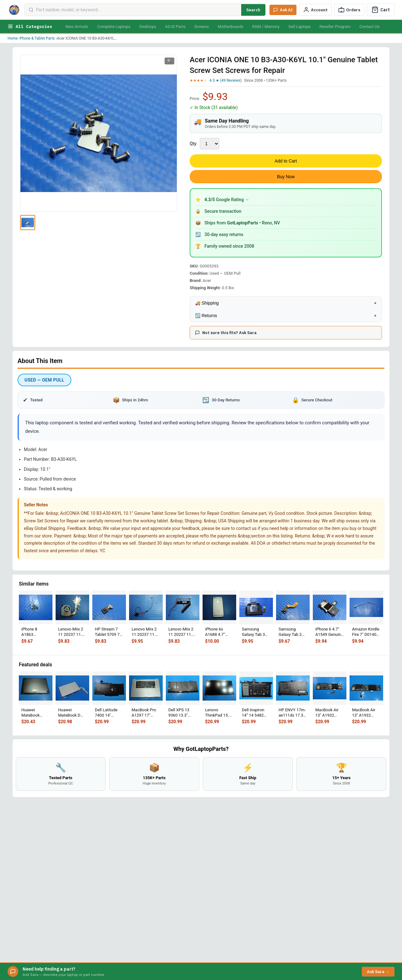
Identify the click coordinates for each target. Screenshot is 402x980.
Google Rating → (227, 200)
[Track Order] (349, 10)
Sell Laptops (299, 27)
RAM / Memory (266, 27)
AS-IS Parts (175, 27)
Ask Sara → (378, 972)
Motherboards (231, 27)
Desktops (148, 27)
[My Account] (315, 10)
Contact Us (369, 27)
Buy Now (286, 177)
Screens (202, 27)
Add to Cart (286, 161)
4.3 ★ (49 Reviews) (225, 80)
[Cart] (381, 10)
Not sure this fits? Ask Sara (226, 333)
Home (13, 38)
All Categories (30, 26)
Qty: (193, 144)
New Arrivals (77, 27)
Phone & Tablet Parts (37, 38)
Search (253, 10)
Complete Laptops (114, 27)
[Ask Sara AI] (283, 10)
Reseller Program (335, 27)
